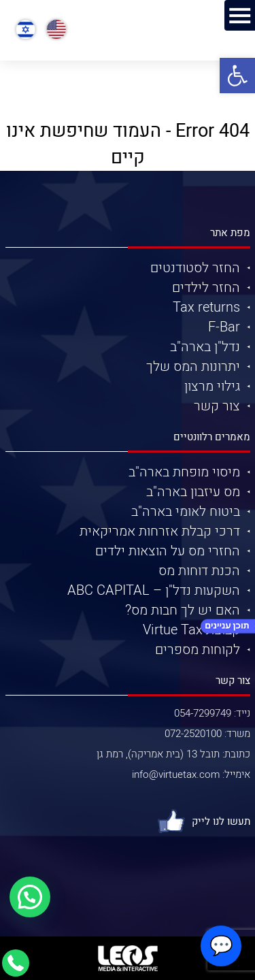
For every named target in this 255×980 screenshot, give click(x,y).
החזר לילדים (206, 288)
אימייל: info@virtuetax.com (191, 774)
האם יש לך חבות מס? (183, 610)
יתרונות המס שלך (193, 366)
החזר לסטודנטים (195, 268)
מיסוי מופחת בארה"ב (184, 472)
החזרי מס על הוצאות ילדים (168, 551)
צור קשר (217, 406)
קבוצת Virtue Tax (191, 630)
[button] (237, 76)
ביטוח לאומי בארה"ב (186, 511)
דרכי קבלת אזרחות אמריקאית (160, 531)
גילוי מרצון (212, 386)
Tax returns (206, 307)
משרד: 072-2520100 (207, 734)
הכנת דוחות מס (199, 571)
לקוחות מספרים (198, 650)
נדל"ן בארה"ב (205, 347)
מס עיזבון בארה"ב (193, 492)
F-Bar (224, 327)
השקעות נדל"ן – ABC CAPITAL (154, 590)
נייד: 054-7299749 (212, 713)
